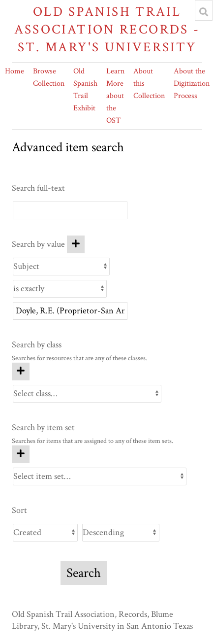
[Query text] (70, 311)
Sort (19, 510)
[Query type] (60, 289)
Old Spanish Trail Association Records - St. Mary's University (107, 29)
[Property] (61, 267)
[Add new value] (76, 244)
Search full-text (38, 188)
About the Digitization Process (192, 84)
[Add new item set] (21, 454)
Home (15, 71)
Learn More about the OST (115, 96)
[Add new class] (21, 372)
